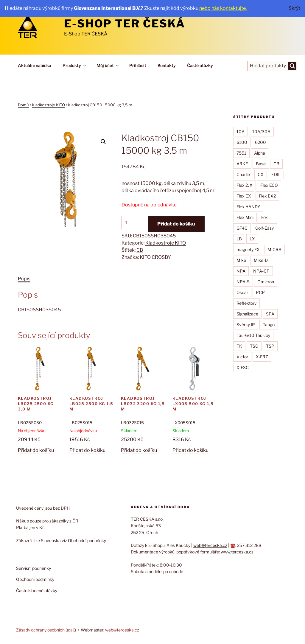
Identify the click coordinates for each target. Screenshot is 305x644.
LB (239, 239)
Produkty (75, 65)
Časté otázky (200, 65)
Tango (269, 325)
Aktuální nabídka (35, 65)
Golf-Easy (264, 228)
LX (252, 239)
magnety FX (248, 249)
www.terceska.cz (237, 552)
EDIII (276, 174)
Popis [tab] (24, 279)
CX (261, 174)
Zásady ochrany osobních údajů (46, 630)
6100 (242, 142)
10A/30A (261, 132)
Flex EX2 (267, 196)
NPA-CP (261, 271)
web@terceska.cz (210, 545)
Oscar (242, 292)
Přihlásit (138, 65)
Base (261, 164)
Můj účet (108, 65)
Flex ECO (269, 185)
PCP (260, 292)
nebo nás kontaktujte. (223, 8)
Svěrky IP (246, 325)
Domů (23, 105)
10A (241, 132)
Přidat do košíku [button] (36, 450)
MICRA (274, 249)
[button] (103, 142)
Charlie (243, 174)
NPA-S (243, 282)
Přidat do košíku (176, 224)
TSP (270, 346)
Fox (264, 217)
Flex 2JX (245, 185)
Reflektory (246, 303)
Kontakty (167, 65)
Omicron (266, 282)
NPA (241, 271)
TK (239, 346)
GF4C (242, 228)
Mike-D (261, 260)
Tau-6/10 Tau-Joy (253, 335)
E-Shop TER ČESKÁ (125, 24)
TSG (254, 346)
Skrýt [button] (294, 8)
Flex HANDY (248, 207)
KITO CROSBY (155, 257)
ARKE (242, 164)
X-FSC (243, 367)
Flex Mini (245, 217)
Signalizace (247, 314)
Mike (241, 260)
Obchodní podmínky (87, 540)
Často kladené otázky (37, 591)
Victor (242, 357)
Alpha (260, 153)
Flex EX (244, 196)
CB (140, 250)
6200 (260, 142)
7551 (241, 153)
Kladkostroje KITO (48, 105)
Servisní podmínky (34, 568)
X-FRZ (262, 357)
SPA (270, 314)
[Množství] (133, 223)
